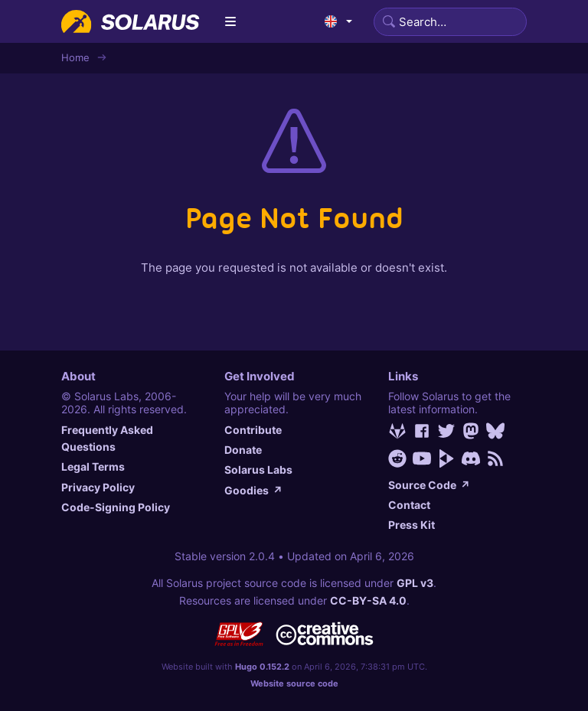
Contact (409, 505)
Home (75, 57)
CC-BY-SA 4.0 (368, 600)
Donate (243, 450)
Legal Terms (93, 466)
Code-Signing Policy (116, 507)
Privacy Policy (98, 487)
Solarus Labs (258, 470)
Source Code (429, 485)
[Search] (450, 22)
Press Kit (412, 525)
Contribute (253, 430)
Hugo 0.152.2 (262, 667)
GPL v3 (415, 583)
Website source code (294, 683)
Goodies (253, 490)
